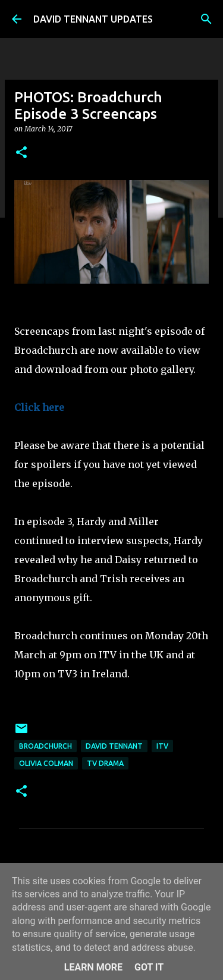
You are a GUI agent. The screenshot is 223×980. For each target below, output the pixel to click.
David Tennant (114, 746)
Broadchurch (45, 746)
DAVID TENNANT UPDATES (93, 19)
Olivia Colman (46, 763)
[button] (21, 153)
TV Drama (105, 763)
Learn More (93, 967)
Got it (149, 967)
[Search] (206, 19)
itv (162, 746)
